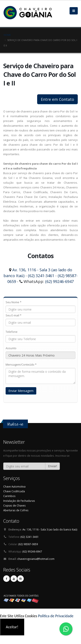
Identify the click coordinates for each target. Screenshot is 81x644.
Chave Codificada (14, 491)
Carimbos (9, 496)
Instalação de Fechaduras (19, 501)
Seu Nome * (13, 302)
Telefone (12, 332)
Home (7, 35)
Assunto (11, 348)
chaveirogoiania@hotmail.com (36, 559)
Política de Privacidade (56, 616)
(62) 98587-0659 (28, 544)
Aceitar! (12, 627)
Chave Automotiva (14, 486)
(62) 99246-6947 (59, 281)
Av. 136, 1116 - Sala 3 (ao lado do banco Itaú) (50, 529)
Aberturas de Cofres (16, 510)
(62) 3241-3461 (41, 276)
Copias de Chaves (14, 505)
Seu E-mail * (13, 315)
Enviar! (52, 466)
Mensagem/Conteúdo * (21, 365)
